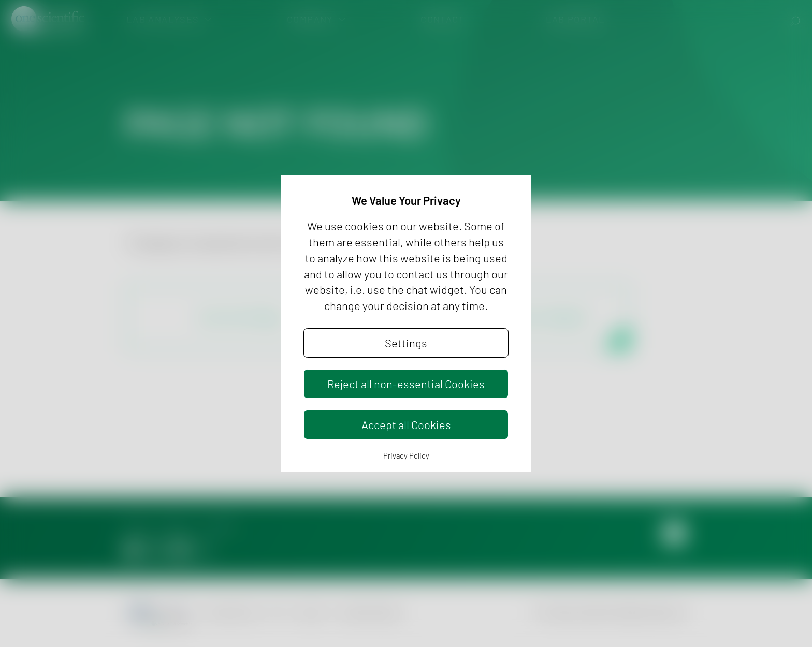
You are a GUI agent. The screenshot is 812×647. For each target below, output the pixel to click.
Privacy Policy (406, 455)
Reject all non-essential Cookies (406, 384)
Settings (406, 343)
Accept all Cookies (406, 424)
